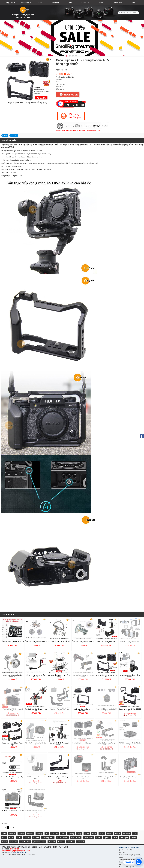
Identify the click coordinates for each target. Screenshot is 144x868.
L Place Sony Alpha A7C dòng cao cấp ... (59, 778)
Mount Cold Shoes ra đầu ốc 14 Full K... (106, 710)
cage (5, 135)
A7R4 (4, 838)
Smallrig (39, 834)
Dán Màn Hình (25, 842)
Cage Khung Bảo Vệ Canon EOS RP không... (83, 710)
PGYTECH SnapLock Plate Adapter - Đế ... (130, 744)
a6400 (19, 838)
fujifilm (14, 135)
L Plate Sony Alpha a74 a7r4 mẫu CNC (59, 710)
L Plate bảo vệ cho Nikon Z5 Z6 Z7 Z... (12, 812)
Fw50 (63, 834)
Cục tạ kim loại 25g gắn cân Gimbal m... (12, 676)
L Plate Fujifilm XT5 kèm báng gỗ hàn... (12, 710)
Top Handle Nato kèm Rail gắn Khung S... (106, 744)
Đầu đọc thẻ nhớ (62, 838)
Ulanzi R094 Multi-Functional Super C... (59, 744)
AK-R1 (102, 834)
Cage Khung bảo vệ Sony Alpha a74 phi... (12, 744)
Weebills (36, 838)
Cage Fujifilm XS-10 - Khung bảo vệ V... (83, 744)
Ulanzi (98, 838)
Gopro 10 (12, 834)
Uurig (79, 834)
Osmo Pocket (76, 838)
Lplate (87, 834)
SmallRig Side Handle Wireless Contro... (130, 676)
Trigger (117, 834)
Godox (109, 834)
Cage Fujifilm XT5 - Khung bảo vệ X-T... (106, 676)
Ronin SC (52, 842)
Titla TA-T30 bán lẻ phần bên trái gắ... (36, 744)
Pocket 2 (30, 834)
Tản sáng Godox (48, 838)
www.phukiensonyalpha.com (18, 853)
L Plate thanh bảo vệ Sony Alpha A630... (36, 812)
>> (17, 828)
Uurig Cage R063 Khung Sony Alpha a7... (130, 778)
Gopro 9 (21, 834)
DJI (47, 834)
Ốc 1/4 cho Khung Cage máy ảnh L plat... (36, 642)
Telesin (134, 838)
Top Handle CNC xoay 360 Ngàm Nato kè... (83, 676)
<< (3, 828)
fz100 (94, 834)
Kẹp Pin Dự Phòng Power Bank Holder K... (106, 642)
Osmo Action (88, 838)
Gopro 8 (4, 842)
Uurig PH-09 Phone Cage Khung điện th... (130, 642)
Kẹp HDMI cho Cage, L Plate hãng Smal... (106, 778)
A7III (135, 834)
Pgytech (107, 838)
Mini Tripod (124, 838)
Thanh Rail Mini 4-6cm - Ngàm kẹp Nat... (12, 778)
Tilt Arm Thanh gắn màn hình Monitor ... (36, 676)
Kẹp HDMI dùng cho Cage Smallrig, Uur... (36, 778)
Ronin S (61, 842)
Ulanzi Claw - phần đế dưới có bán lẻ (83, 778)
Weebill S (81, 842)
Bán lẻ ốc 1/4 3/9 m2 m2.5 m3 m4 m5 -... (12, 642)
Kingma (27, 838)
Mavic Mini (70, 842)
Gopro (4, 834)
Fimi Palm (55, 834)
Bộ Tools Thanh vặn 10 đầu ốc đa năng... (59, 676)
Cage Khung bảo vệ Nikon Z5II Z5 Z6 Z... (130, 710)
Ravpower (127, 834)
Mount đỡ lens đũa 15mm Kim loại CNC (36, 710)
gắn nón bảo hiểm (39, 842)
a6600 (11, 838)
